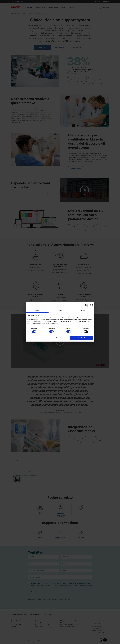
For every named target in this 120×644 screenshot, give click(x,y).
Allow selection (60, 338)
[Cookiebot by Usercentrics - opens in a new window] (86, 305)
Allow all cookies (82, 338)
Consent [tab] (37, 310)
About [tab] (83, 310)
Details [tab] (60, 310)
